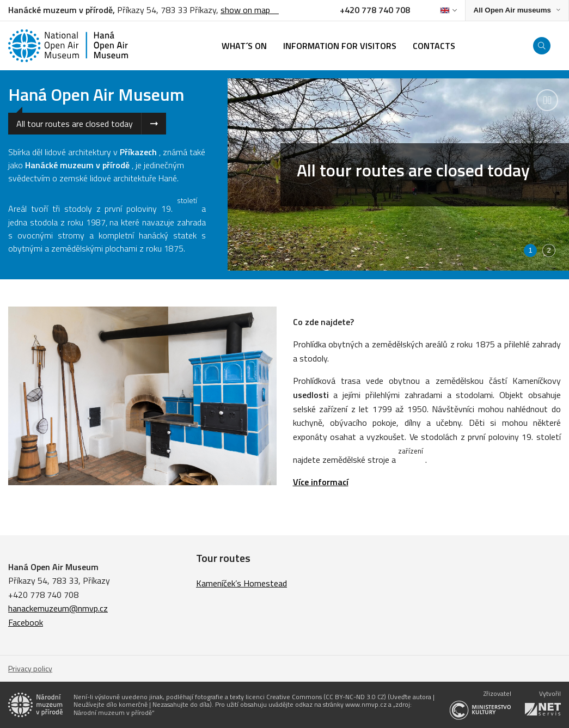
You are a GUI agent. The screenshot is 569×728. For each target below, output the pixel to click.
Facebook (26, 622)
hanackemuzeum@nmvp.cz (58, 608)
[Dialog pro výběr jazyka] (448, 10)
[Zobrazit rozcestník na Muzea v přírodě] (517, 11)
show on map (250, 10)
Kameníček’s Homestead (241, 583)
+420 (19, 595)
